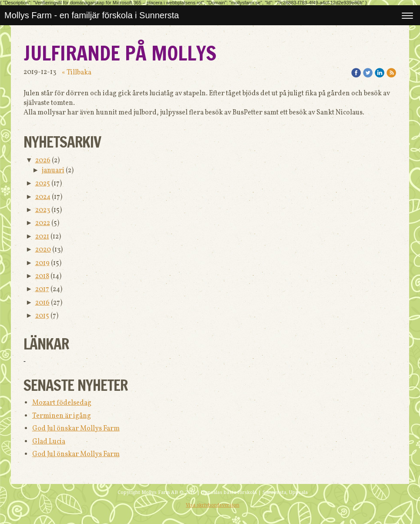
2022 (43, 223)
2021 (42, 237)
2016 (42, 303)
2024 (43, 197)
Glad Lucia (49, 442)
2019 (42, 263)
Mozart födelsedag (62, 403)
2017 (42, 289)
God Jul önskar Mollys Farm (76, 429)
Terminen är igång (62, 416)
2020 (43, 250)
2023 (43, 210)
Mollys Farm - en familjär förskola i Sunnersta (92, 15)
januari (53, 171)
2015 (42, 316)
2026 (43, 161)
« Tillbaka (77, 73)
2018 (42, 276)
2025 (43, 184)
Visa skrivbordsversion (213, 505)
